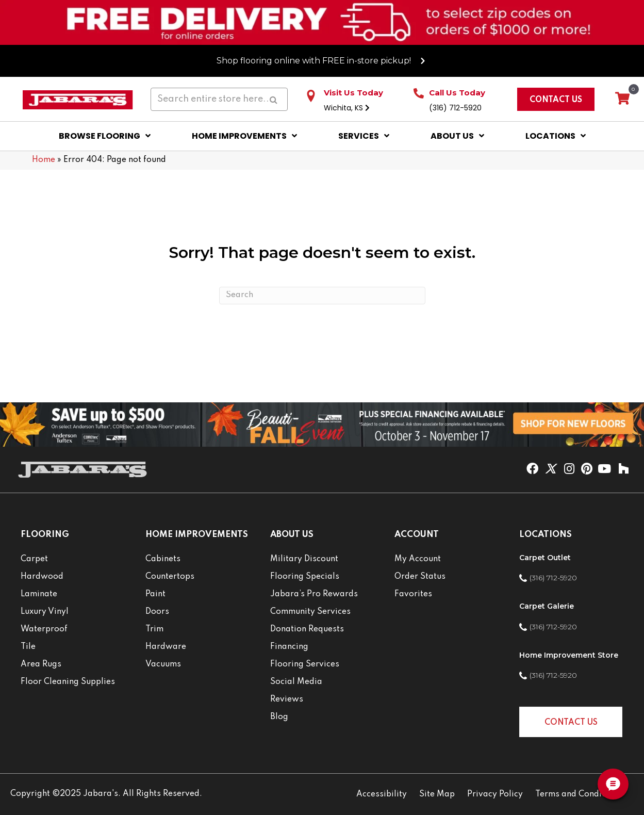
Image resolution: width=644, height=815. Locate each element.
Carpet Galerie (547, 606)
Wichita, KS (347, 108)
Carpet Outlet (545, 558)
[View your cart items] (622, 99)
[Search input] (219, 99)
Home (44, 160)
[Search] (322, 296)
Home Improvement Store (569, 655)
